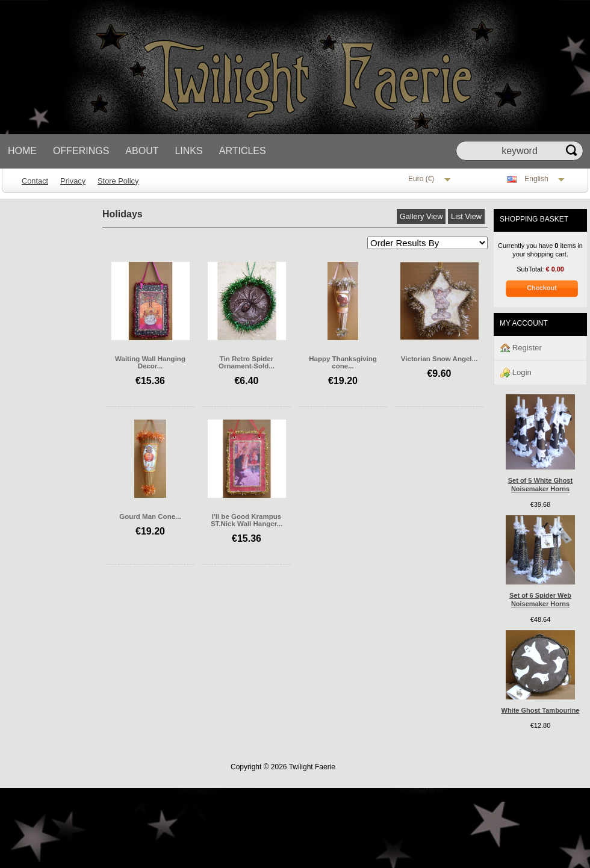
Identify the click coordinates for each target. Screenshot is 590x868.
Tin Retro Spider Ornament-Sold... (247, 362)
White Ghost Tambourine (541, 710)
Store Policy (118, 181)
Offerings (81, 151)
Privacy (73, 181)
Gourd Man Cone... (150, 516)
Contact (35, 181)
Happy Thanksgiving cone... (343, 362)
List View (466, 216)
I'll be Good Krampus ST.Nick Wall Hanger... (247, 520)
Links (188, 151)
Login (516, 373)
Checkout (542, 288)
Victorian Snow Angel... (439, 359)
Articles (243, 151)
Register (521, 348)
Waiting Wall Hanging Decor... (150, 362)
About (142, 151)
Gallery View (421, 216)
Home (22, 151)
